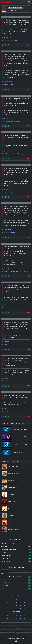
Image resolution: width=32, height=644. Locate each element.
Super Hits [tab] (5, 571)
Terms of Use (21, 631)
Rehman (6, 305)
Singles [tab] (20, 544)
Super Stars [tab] (13, 571)
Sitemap (19, 634)
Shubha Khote (8, 230)
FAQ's (3, 634)
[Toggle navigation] (29, 2)
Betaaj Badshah (6, 583)
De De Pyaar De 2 (6, 555)
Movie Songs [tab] (12, 544)
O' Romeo (4, 552)
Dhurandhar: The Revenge (9, 549)
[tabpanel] (16, 554)
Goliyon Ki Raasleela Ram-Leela (10, 586)
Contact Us (20, 628)
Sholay (3, 589)
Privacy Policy (5, 631)
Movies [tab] (4, 544)
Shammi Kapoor (8, 37)
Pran (5, 409)
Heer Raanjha (5, 580)
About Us (4, 628)
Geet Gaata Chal (6, 561)
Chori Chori (5, 558)
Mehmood (7, 118)
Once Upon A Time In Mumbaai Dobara (12, 577)
